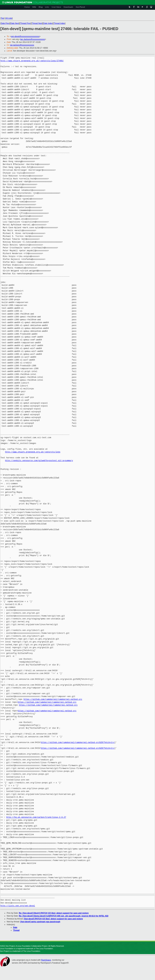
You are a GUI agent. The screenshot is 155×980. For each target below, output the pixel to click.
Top (2, 18)
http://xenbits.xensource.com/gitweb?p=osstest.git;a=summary (39, 461)
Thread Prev (25, 23)
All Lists (9, 18)
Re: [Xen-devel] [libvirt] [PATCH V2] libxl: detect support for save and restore (54, 913)
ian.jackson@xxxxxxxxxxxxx (22, 45)
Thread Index (59, 23)
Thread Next (37, 23)
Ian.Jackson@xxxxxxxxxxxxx (33, 39)
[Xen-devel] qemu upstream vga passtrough (40, 922)
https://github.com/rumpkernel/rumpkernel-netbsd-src (53, 699)
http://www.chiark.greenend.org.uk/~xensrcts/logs (33, 452)
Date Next (15, 23)
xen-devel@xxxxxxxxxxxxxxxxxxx (25, 36)
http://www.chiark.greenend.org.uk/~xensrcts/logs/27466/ (32, 61)
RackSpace (46, 960)
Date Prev (5, 23)
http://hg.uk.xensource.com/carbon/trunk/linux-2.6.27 (36, 817)
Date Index (48, 23)
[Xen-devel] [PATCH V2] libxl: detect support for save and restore (53, 919)
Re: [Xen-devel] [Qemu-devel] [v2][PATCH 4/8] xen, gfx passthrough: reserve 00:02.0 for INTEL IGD (64, 916)
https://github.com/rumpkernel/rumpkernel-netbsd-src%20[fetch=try (78, 742)
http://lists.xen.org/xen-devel (18, 906)
